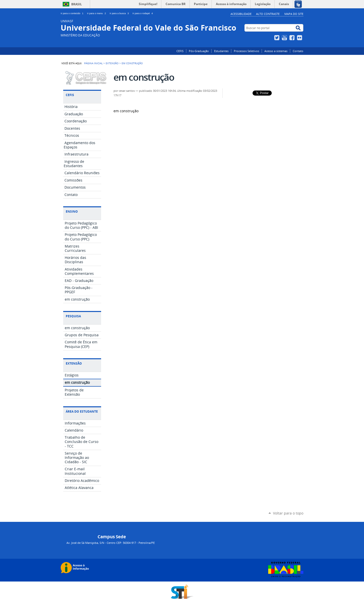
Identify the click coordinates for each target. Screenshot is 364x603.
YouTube (285, 38)
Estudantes (221, 51)
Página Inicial (93, 63)
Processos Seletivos (246, 51)
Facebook (293, 38)
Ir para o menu (97, 13)
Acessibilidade (241, 14)
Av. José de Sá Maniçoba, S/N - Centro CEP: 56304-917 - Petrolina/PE (111, 543)
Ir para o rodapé (143, 13)
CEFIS (180, 51)
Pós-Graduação (199, 51)
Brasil (77, 4)
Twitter (277, 38)
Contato (298, 51)
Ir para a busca (120, 13)
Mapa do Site (294, 14)
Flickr (300, 38)
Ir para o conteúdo (73, 13)
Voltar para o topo (288, 513)
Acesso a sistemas (276, 51)
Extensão (112, 63)
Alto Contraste (268, 14)
